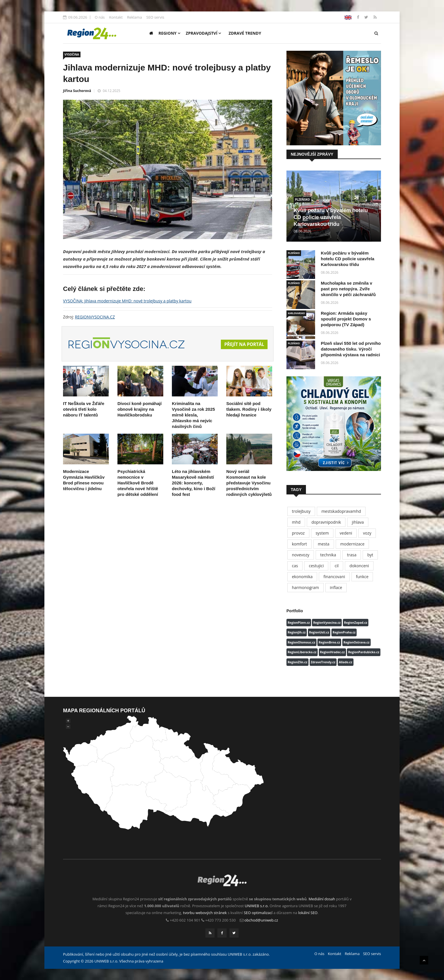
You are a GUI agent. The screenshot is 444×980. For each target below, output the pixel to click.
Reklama (134, 17)
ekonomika (302, 577)
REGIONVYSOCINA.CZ (95, 317)
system (322, 533)
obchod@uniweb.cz (261, 920)
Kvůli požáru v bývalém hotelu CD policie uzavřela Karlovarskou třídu (331, 217)
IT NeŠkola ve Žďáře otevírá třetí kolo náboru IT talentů (84, 409)
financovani (334, 577)
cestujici (316, 566)
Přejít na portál (243, 345)
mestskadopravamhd (341, 511)
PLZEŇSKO (302, 199)
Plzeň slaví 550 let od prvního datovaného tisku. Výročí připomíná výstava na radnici (351, 349)
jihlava (358, 522)
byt (370, 555)
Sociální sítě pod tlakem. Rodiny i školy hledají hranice (249, 409)
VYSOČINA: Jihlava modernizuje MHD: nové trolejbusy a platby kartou (127, 301)
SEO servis (155, 17)
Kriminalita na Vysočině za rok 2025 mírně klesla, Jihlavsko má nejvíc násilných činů (193, 415)
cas (295, 566)
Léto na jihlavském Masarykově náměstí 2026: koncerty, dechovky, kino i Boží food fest (193, 483)
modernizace (352, 544)
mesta (324, 544)
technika (328, 555)
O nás (100, 17)
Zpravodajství (204, 33)
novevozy (301, 555)
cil (337, 566)
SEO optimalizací (258, 913)
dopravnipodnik (326, 522)
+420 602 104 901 (185, 920)
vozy (367, 533)
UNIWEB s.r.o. (257, 906)
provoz (298, 533)
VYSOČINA (72, 54)
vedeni (346, 533)
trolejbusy (301, 511)
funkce (362, 577)
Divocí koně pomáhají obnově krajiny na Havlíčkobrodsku (140, 409)
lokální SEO (308, 913)
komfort (299, 544)
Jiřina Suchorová (77, 91)
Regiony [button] (169, 33)
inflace (336, 587)
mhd (296, 522)
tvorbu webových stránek (205, 913)
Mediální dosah (322, 899)
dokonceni (359, 566)
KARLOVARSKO (296, 313)
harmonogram (306, 587)
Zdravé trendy (245, 33)
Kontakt (116, 17)
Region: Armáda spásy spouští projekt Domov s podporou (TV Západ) (346, 319)
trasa (352, 555)
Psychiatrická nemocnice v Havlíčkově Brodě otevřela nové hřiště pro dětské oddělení (138, 483)
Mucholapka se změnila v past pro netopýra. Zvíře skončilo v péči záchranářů (348, 289)
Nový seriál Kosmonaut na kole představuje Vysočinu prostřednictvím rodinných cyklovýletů (249, 483)
